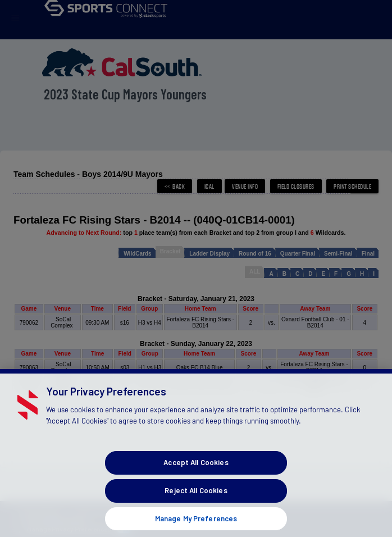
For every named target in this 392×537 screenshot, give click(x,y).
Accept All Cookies (196, 471)
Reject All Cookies (196, 499)
